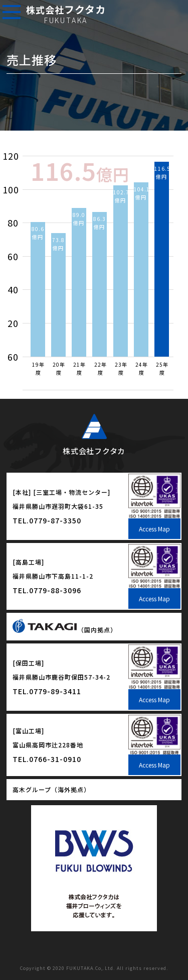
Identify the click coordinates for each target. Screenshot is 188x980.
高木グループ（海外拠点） (51, 789)
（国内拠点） (65, 630)
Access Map (154, 529)
